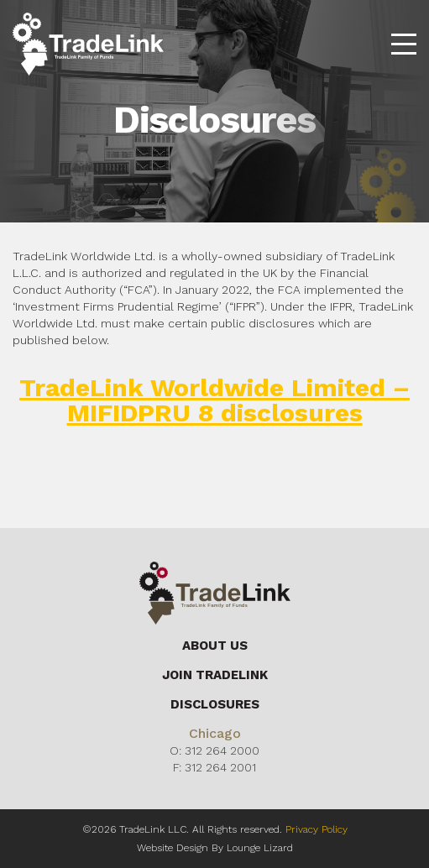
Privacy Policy (317, 829)
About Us (215, 646)
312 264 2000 (222, 750)
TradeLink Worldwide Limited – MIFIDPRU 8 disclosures (214, 400)
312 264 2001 (220, 767)
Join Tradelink (215, 675)
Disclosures (215, 704)
